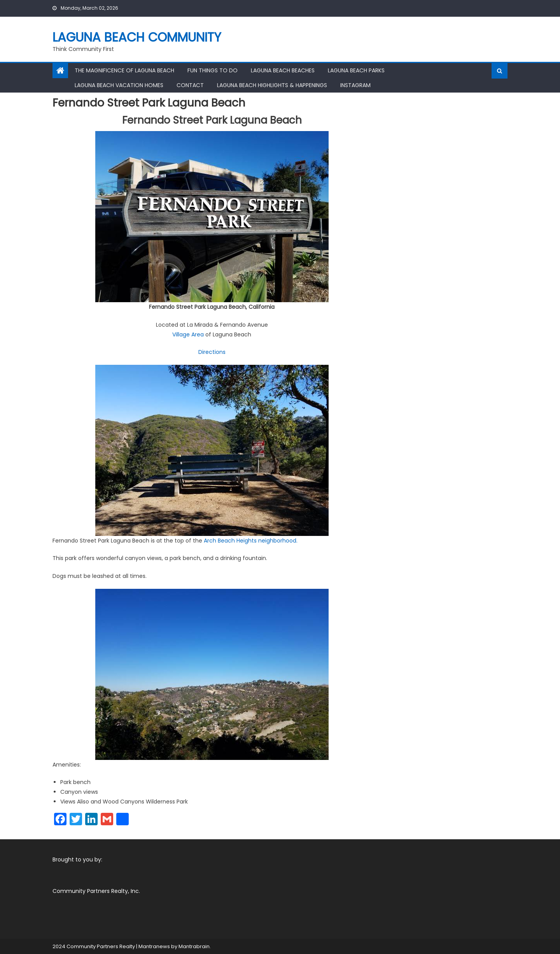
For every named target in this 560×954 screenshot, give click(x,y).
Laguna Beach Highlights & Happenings (272, 85)
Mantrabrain (194, 946)
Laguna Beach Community (137, 37)
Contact (190, 85)
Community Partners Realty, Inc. (96, 891)
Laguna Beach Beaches (283, 70)
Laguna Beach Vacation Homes (119, 85)
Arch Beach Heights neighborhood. (251, 541)
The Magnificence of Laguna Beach (124, 70)
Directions (212, 352)
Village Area (188, 334)
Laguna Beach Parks (356, 70)
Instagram (355, 85)
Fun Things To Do (213, 70)
